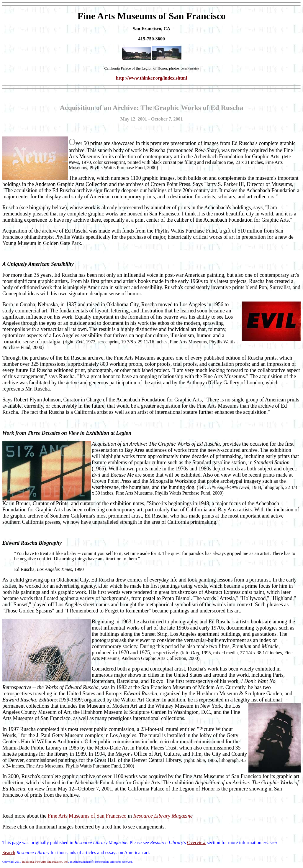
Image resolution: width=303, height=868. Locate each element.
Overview (196, 843)
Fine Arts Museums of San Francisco (88, 816)
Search (9, 853)
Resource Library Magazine (163, 816)
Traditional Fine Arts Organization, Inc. (45, 862)
